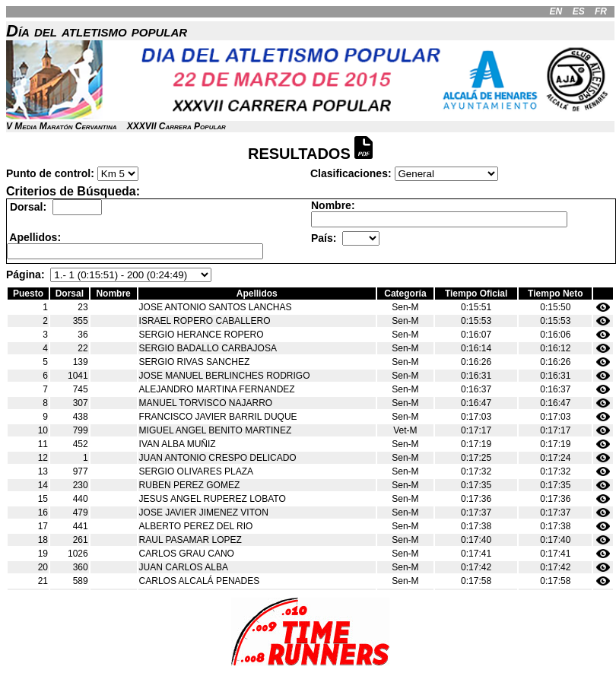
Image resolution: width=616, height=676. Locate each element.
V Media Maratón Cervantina (61, 126)
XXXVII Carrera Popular (176, 126)
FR (601, 11)
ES (579, 11)
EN (556, 11)
